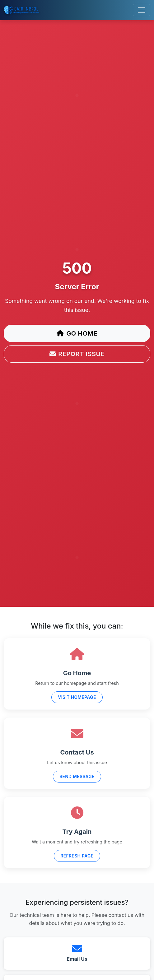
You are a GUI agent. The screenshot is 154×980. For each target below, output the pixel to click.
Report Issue (77, 354)
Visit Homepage (77, 697)
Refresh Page (77, 856)
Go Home (77, 333)
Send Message (77, 777)
